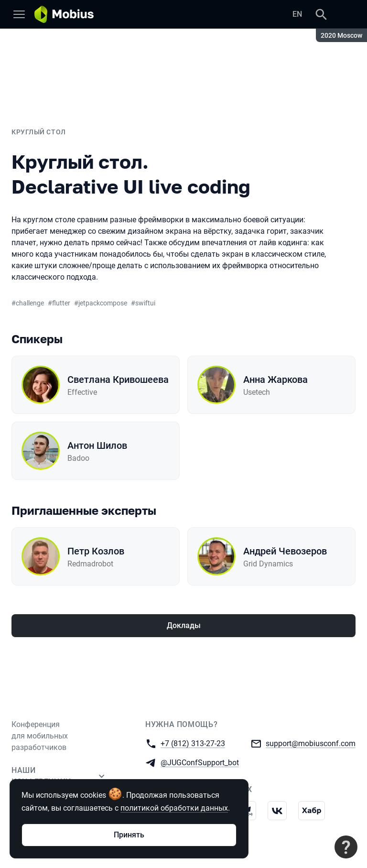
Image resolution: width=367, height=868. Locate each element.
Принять (129, 835)
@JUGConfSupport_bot (200, 762)
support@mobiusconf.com (311, 743)
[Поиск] (321, 14)
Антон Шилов (97, 445)
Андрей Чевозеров (285, 551)
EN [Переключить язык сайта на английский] (297, 14)
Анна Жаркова (275, 380)
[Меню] (19, 14)
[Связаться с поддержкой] (346, 847)
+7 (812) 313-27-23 (193, 743)
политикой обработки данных (174, 808)
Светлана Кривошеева (118, 380)
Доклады (184, 625)
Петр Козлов (96, 551)
